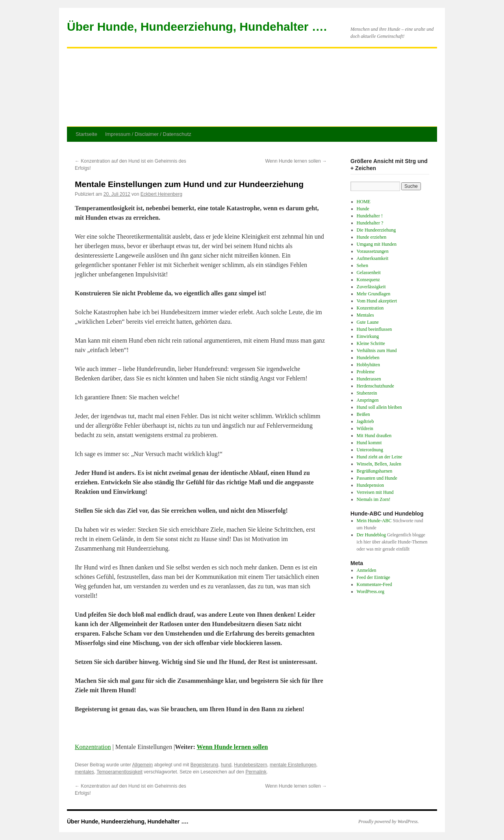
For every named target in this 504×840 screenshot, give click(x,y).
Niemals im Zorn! (374, 499)
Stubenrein (367, 393)
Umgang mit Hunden (377, 244)
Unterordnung (370, 450)
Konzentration (93, 747)
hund (226, 765)
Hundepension (370, 485)
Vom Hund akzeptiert (377, 301)
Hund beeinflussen (374, 329)
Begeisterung (205, 765)
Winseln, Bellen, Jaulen (379, 464)
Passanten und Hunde (377, 478)
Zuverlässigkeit (371, 287)
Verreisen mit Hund (375, 492)
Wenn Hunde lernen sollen (296, 161)
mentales (84, 772)
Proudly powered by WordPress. (389, 821)
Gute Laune (368, 322)
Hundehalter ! (370, 216)
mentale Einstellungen (293, 765)
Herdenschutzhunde (375, 386)
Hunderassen (369, 379)
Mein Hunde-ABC (374, 521)
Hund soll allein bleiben (379, 407)
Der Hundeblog (371, 535)
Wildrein (365, 428)
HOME (364, 202)
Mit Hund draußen (374, 436)
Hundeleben (368, 358)
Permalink (256, 772)
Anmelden (367, 570)
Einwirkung (368, 336)
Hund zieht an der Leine (380, 457)
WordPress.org (371, 592)
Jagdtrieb (365, 421)
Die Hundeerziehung (376, 230)
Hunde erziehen (372, 237)
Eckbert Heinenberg (161, 194)
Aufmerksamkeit (373, 258)
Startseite (86, 134)
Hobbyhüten (368, 365)
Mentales (365, 315)
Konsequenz (368, 280)
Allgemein (142, 765)
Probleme (366, 372)
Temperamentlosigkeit (120, 772)
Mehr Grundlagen (374, 294)
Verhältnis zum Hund (377, 350)
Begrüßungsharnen (375, 471)
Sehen (362, 265)
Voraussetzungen (373, 251)
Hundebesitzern (250, 765)
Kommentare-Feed (374, 584)
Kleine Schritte (371, 343)
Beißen (363, 414)
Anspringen (368, 400)
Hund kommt (369, 443)
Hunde (363, 209)
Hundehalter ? (370, 223)
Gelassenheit (369, 273)
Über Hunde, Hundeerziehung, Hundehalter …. (197, 27)
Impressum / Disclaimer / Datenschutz (148, 134)
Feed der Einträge (373, 577)
